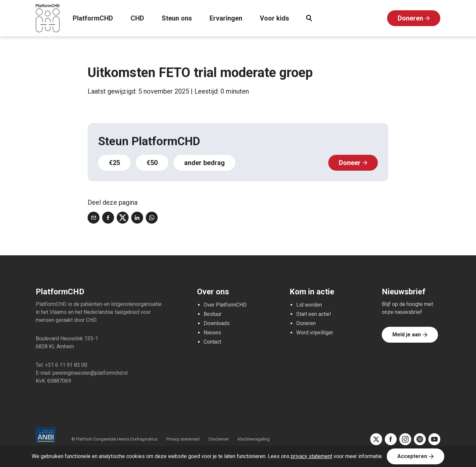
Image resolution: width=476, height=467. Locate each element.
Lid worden (309, 305)
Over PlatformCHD (225, 305)
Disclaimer (219, 439)
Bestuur (213, 314)
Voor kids (275, 18)
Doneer (350, 163)
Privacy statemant (183, 439)
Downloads (217, 323)
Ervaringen (226, 18)
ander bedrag (204, 163)
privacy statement (312, 456)
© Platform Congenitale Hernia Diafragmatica (115, 439)
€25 (114, 163)
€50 (152, 163)
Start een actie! (314, 314)
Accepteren (412, 456)
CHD (137, 18)
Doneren (410, 18)
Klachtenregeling (254, 439)
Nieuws (212, 333)
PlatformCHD (93, 18)
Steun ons (177, 18)
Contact (212, 342)
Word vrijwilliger (315, 333)
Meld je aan (407, 335)
